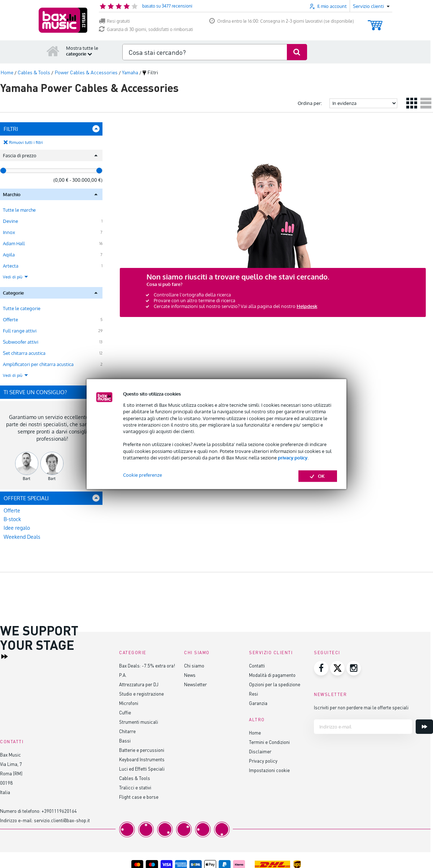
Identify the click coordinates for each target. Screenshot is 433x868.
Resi (253, 694)
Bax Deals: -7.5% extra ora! (147, 666)
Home (255, 733)
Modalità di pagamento (272, 675)
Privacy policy (263, 761)
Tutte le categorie (22, 308)
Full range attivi (20, 331)
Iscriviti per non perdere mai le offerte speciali (361, 707)
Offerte (10, 320)
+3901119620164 (59, 811)
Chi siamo (194, 666)
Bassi (125, 741)
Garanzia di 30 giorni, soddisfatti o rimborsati (146, 29)
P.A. (123, 675)
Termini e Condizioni (269, 742)
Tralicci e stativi (135, 787)
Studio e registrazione (141, 694)
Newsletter (195, 684)
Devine (10, 221)
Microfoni (129, 703)
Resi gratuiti (114, 21)
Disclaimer (260, 751)
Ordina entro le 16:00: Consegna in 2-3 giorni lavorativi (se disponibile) (282, 21)
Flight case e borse (139, 797)
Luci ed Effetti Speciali (142, 769)
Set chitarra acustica (24, 353)
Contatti (257, 666)
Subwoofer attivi (21, 342)
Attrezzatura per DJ (139, 684)
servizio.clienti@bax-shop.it (62, 820)
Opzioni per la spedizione (275, 684)
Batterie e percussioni (142, 750)
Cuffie (125, 712)
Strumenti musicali (139, 722)
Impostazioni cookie (269, 770)
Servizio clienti (271, 653)
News (190, 675)
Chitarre (127, 731)
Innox (9, 232)
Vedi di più (16, 277)
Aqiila (9, 255)
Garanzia (258, 703)
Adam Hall (14, 243)
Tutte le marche (19, 210)
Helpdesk (307, 306)
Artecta (11, 266)
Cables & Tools (135, 778)
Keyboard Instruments (142, 759)
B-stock (12, 519)
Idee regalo (17, 528)
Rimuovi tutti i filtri (26, 142)
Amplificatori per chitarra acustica (38, 364)
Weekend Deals (22, 537)
